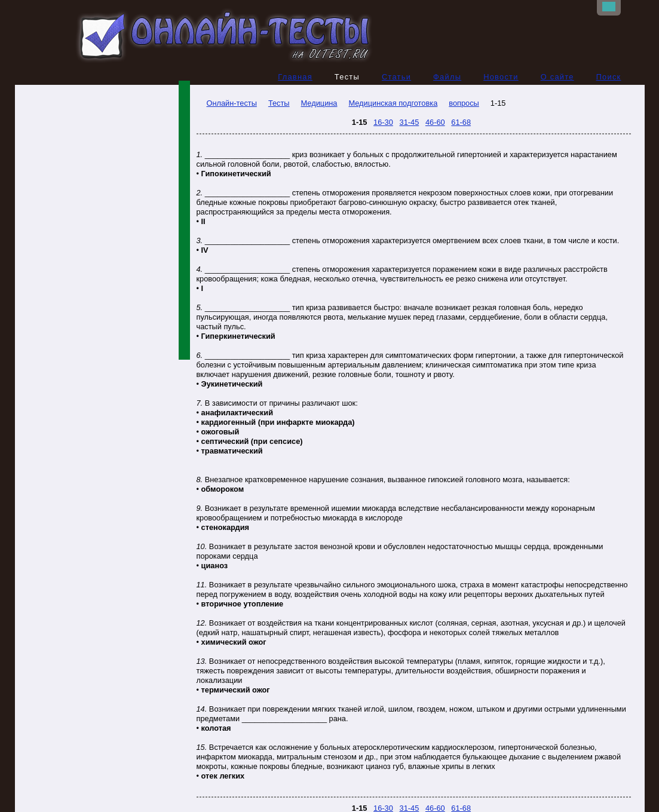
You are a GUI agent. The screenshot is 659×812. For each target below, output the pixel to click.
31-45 (410, 122)
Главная (295, 77)
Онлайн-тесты (227, 103)
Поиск (609, 77)
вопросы (464, 103)
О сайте (557, 77)
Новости (501, 77)
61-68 (461, 122)
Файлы (447, 77)
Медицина (319, 103)
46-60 (435, 122)
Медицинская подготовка (393, 103)
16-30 (383, 122)
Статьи (396, 77)
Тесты (279, 103)
